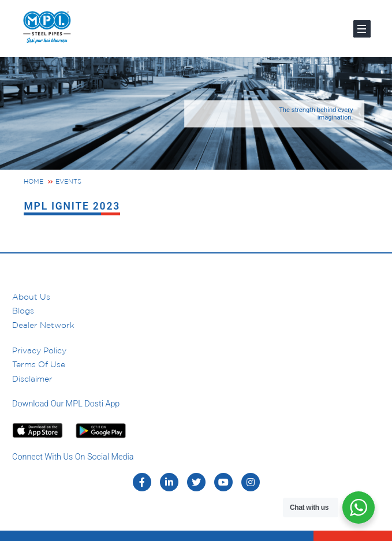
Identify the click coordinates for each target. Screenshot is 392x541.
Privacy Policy (39, 350)
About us (31, 297)
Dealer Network (43, 325)
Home (33, 181)
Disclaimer (32, 379)
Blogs (23, 311)
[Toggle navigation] (362, 29)
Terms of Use (39, 364)
